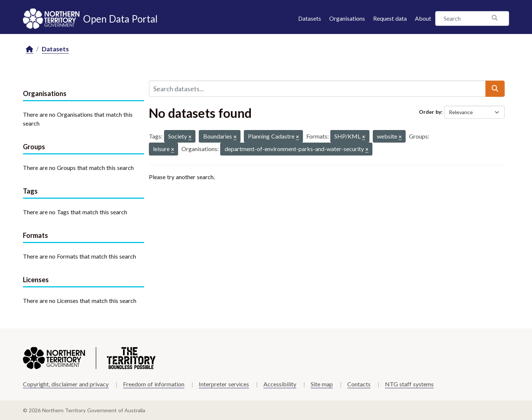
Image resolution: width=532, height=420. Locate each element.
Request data (390, 18)
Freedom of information (154, 384)
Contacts (359, 384)
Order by (430, 112)
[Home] (30, 49)
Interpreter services (224, 384)
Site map (322, 384)
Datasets (310, 18)
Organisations (347, 18)
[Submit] (495, 89)
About (423, 18)
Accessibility (280, 384)
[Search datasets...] (317, 89)
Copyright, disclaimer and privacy (66, 384)
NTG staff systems (409, 384)
